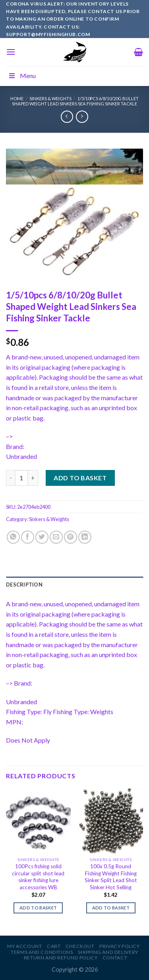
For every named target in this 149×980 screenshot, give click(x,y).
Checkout (80, 946)
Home (17, 98)
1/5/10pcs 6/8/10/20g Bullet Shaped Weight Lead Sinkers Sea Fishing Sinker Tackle (75, 101)
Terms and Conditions (42, 952)
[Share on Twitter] (42, 537)
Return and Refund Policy (61, 958)
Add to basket (80, 478)
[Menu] (11, 52)
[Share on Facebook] (28, 537)
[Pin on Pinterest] (71, 537)
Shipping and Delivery (108, 952)
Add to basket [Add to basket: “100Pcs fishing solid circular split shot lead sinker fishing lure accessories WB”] (38, 908)
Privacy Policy (120, 946)
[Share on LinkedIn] (85, 537)
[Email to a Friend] (56, 537)
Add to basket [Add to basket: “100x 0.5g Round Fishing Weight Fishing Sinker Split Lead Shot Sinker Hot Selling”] (111, 908)
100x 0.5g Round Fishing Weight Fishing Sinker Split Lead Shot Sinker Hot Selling (111, 877)
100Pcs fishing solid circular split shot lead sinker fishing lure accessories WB (38, 877)
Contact (115, 958)
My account (24, 946)
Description (24, 585)
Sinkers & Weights (50, 98)
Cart (54, 946)
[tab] (74, 585)
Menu (22, 75)
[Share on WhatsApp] (13, 537)
